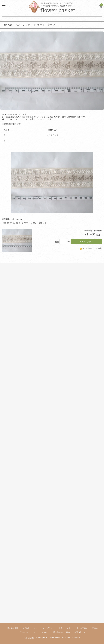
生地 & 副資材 (12, 628)
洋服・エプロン (81, 628)
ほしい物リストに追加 (92, 248)
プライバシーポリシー (28, 632)
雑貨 (69, 628)
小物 (61, 628)
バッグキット (49, 628)
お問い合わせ (80, 632)
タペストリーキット (31, 628)
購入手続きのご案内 (62, 632)
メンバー (45, 632)
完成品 (95, 628)
